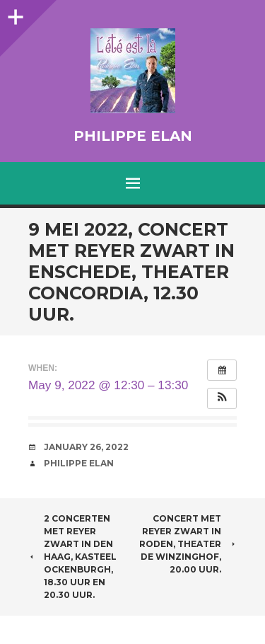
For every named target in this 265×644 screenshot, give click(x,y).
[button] (222, 398)
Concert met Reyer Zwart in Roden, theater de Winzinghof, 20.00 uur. (188, 544)
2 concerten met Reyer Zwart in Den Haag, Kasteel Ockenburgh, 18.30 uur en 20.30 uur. (72, 557)
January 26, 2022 (86, 447)
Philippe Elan (133, 136)
